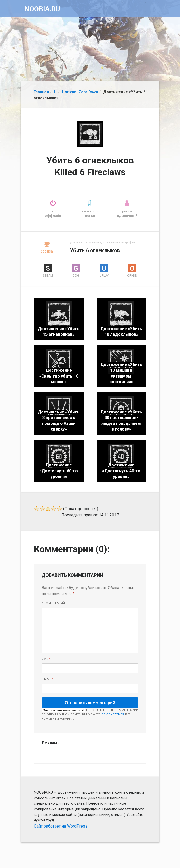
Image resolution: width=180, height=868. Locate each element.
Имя (46, 659)
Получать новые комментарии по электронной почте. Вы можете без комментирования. (90, 714)
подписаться (113, 714)
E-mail (48, 679)
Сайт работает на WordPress (61, 826)
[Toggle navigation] (152, 7)
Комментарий (53, 603)
